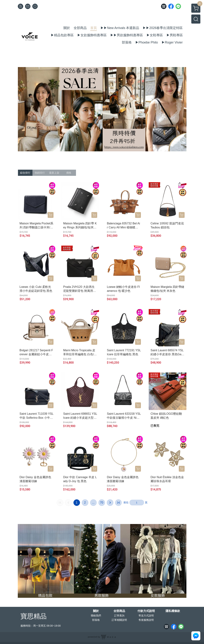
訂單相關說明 (119, 620)
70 (102, 503)
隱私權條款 (173, 611)
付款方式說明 (146, 611)
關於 (96, 611)
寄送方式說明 (146, 616)
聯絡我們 (96, 616)
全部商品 (119, 611)
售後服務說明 (146, 620)
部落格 (96, 620)
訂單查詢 (119, 616)
